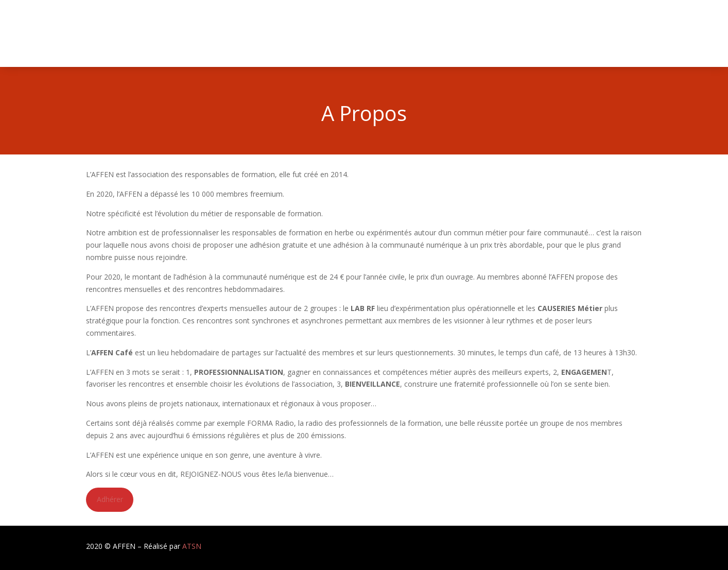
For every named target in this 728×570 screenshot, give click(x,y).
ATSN (192, 546)
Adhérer (110, 499)
